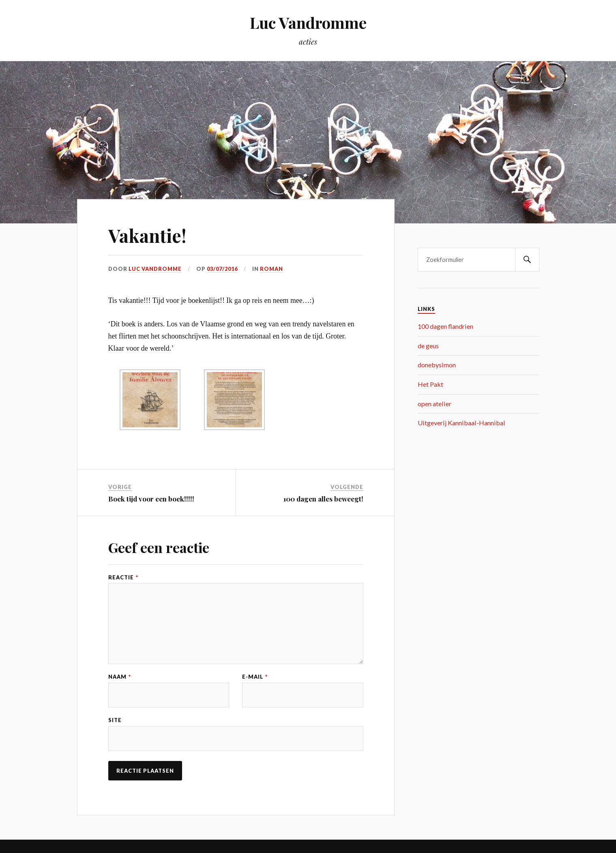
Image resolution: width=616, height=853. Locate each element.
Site (115, 720)
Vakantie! (147, 235)
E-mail (255, 677)
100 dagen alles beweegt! (323, 499)
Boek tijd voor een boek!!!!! (151, 499)
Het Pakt (430, 384)
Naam (120, 677)
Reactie (123, 578)
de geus (428, 346)
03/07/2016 (222, 269)
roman (272, 269)
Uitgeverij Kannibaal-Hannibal (461, 423)
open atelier (435, 404)
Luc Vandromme (308, 23)
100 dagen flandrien (445, 326)
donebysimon (437, 365)
